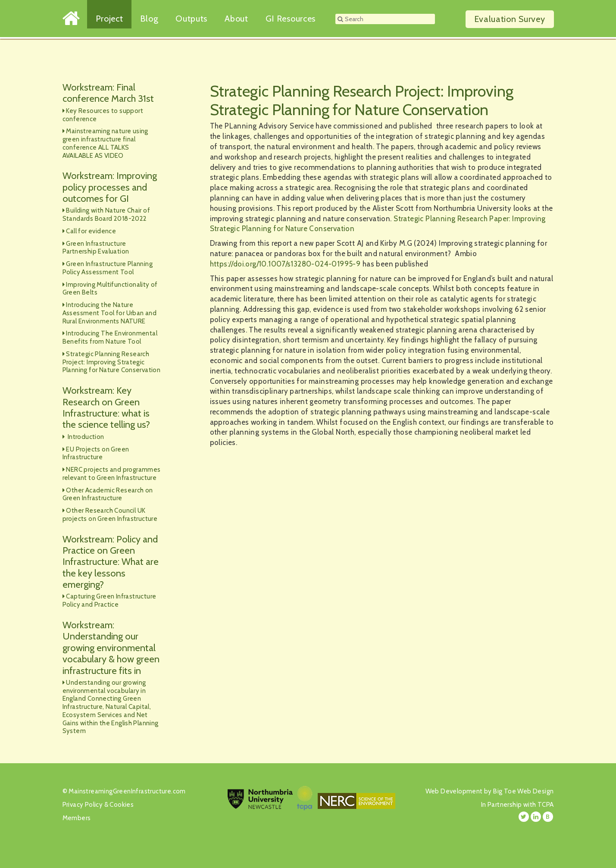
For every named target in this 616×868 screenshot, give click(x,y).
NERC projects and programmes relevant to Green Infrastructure (112, 474)
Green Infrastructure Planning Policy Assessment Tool (108, 268)
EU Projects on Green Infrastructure (96, 453)
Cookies (122, 805)
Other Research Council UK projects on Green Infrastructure (110, 515)
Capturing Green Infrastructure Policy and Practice (109, 600)
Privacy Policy (83, 805)
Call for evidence (91, 231)
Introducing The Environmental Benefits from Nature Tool (110, 337)
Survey (510, 19)
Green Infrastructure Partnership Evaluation (96, 248)
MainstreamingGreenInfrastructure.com (127, 791)
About (236, 19)
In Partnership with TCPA (518, 805)
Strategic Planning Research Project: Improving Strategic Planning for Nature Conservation (112, 362)
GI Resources (291, 19)
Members (77, 818)
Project (109, 19)
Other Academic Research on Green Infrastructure (108, 494)
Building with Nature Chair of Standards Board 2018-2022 (106, 215)
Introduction (85, 437)
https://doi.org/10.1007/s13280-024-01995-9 (285, 264)
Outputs (191, 19)
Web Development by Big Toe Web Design (490, 791)
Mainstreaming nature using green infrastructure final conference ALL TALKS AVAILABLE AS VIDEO (105, 143)
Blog (149, 19)
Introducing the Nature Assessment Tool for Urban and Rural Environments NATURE (110, 313)
